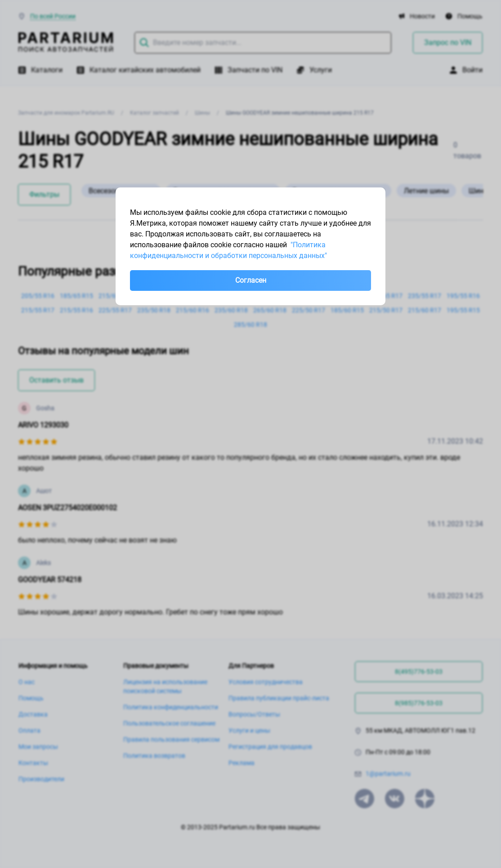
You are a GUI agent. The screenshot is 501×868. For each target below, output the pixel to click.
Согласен (251, 280)
